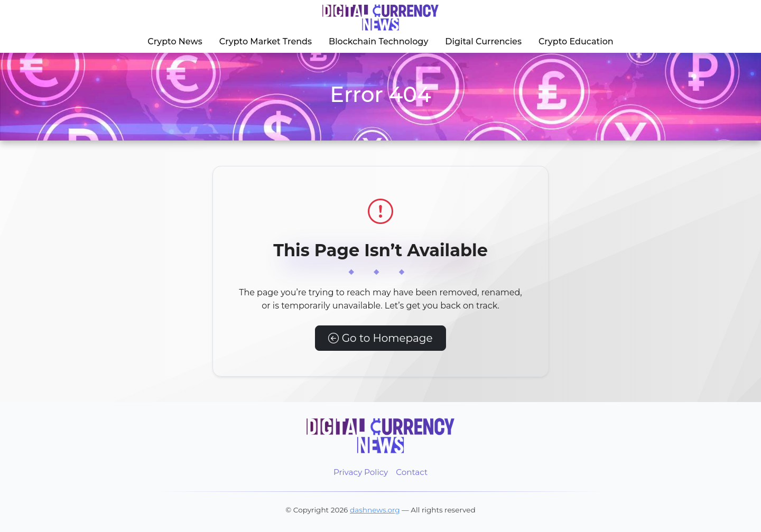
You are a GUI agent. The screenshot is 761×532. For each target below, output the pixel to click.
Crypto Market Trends (266, 41)
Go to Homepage (380, 338)
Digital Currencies (483, 41)
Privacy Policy (361, 472)
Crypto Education (576, 41)
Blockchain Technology (378, 41)
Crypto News (175, 41)
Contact (412, 472)
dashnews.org (375, 510)
